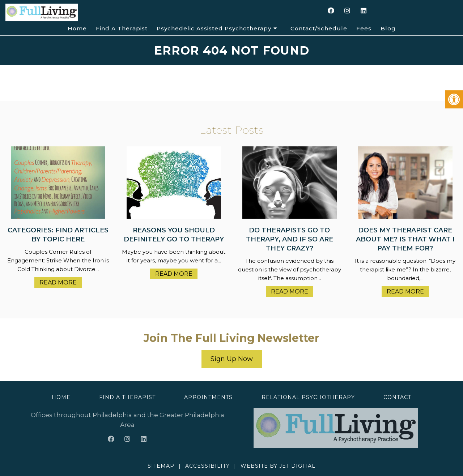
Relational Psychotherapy (308, 397)
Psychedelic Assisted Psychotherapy (214, 28)
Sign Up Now (232, 359)
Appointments (208, 397)
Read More (58, 282)
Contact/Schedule (319, 28)
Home (77, 28)
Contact (397, 397)
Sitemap (161, 466)
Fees (364, 28)
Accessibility (207, 466)
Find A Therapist (122, 28)
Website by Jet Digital (278, 466)
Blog (388, 28)
